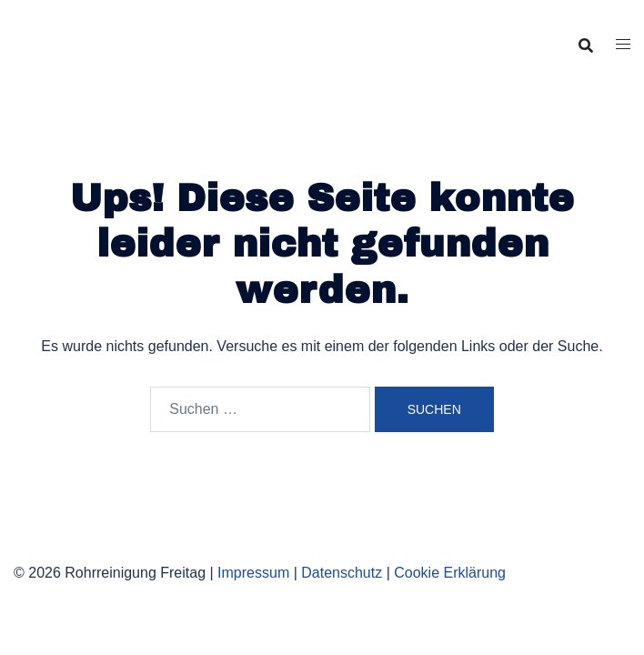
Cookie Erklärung (450, 573)
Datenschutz (342, 573)
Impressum (253, 573)
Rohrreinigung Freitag (143, 30)
